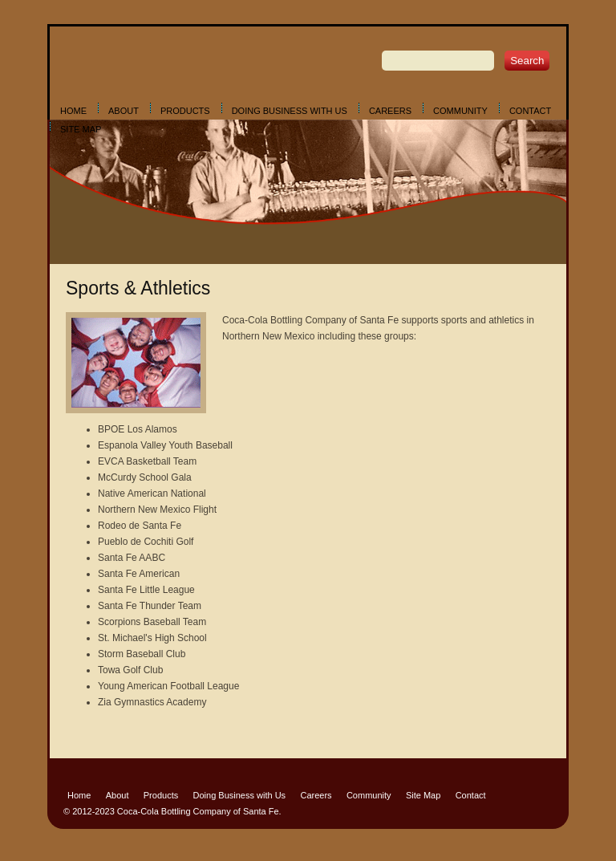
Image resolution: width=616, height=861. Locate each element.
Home (73, 111)
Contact (530, 111)
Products (185, 111)
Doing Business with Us (290, 111)
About (124, 111)
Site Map (81, 129)
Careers (390, 111)
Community (460, 111)
